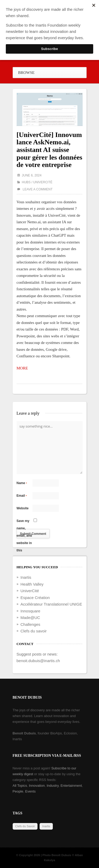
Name (22, 483)
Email (22, 496)
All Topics (20, 786)
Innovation (37, 786)
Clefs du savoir (34, 631)
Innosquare (30, 611)
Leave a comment (38, 189)
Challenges (30, 624)
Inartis (26, 577)
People (18, 791)
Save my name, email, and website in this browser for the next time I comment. (24, 522)
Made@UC (30, 618)
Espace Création (35, 598)
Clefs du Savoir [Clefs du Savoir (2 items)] (25, 826)
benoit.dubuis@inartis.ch (38, 661)
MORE (22, 368)
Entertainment (71, 786)
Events (30, 791)
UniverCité (43, 182)
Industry (53, 786)
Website (23, 508)
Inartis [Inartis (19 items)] (46, 826)
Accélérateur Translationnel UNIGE (51, 604)
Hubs (26, 182)
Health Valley (32, 584)
